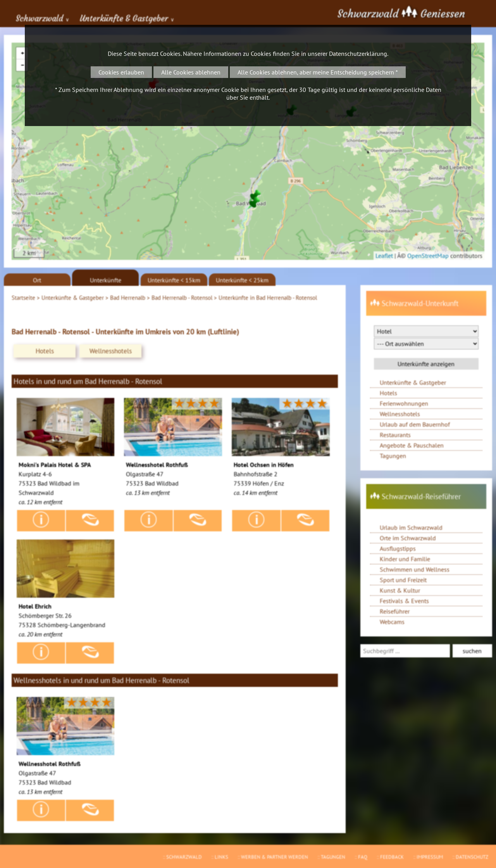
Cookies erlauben (121, 72)
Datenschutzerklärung (358, 54)
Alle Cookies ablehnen (191, 72)
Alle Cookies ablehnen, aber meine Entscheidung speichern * (318, 72)
